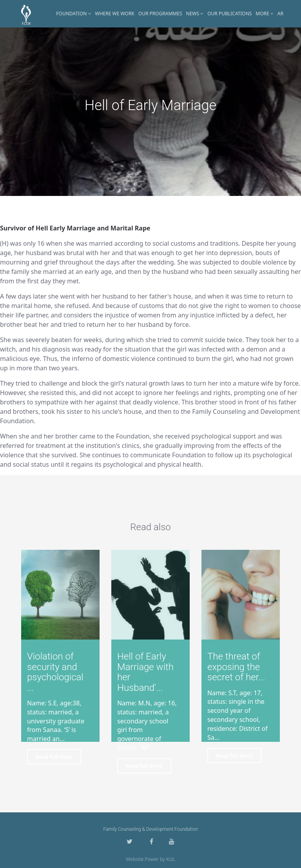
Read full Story (54, 757)
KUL (171, 859)
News (195, 14)
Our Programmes (160, 14)
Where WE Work (115, 14)
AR (280, 14)
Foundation (73, 14)
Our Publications (229, 14)
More (265, 14)
